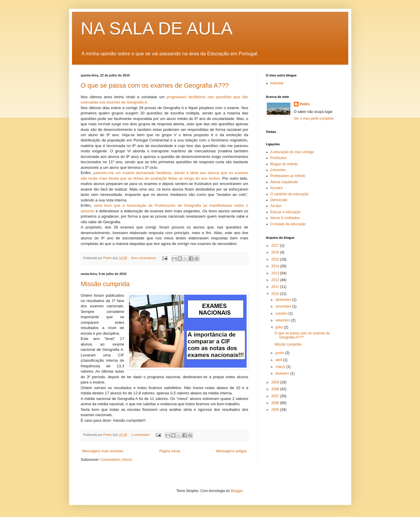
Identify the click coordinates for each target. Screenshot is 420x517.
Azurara (277, 188)
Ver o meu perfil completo (314, 119)
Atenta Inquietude (284, 182)
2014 (276, 266)
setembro (283, 320)
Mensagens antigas (231, 451)
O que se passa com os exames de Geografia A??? (155, 85)
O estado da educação (288, 224)
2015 (276, 259)
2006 (276, 403)
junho (280, 353)
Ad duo (276, 206)
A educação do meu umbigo (292, 152)
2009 (276, 382)
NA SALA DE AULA (157, 28)
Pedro (305, 104)
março (281, 367)
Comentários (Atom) (116, 460)
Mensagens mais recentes (103, 451)
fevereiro (283, 373)
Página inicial (170, 451)
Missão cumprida (105, 284)
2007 (276, 396)
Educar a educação (286, 212)
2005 (276, 410)
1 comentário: (141, 435)
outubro (282, 313)
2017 (276, 246)
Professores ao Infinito (288, 176)
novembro (284, 306)
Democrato (279, 200)
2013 (276, 273)
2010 (276, 294)
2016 (276, 252)
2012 (276, 280)
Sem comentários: (144, 258)
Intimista (277, 83)
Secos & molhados (285, 218)
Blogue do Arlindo (284, 164)
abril (279, 360)
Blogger (237, 491)
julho (280, 327)
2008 (276, 389)
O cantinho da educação (290, 194)
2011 (276, 287)
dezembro (284, 300)
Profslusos (279, 158)
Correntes (278, 170)
